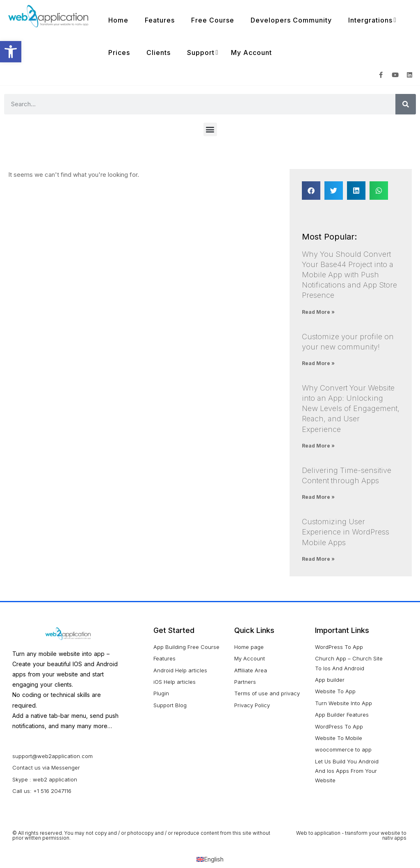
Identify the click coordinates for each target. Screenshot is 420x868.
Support (201, 53)
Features (160, 20)
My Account (251, 53)
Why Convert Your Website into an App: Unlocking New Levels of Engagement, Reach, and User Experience (351, 409)
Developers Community (291, 20)
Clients (159, 53)
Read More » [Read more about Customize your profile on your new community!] (318, 363)
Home (118, 20)
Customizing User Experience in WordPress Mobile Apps (346, 532)
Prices (119, 53)
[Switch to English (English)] (210, 859)
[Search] (406, 104)
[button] (210, 129)
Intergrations (370, 20)
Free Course (213, 20)
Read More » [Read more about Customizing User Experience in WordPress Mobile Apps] (318, 559)
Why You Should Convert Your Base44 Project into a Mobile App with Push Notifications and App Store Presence (349, 275)
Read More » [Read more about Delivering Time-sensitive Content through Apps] (318, 497)
